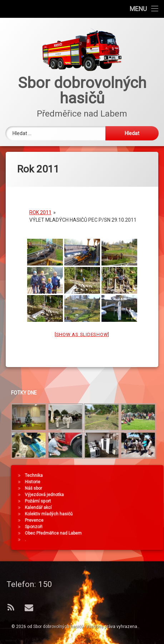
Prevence (125, 520)
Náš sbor (124, 488)
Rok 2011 (40, 205)
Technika (124, 475)
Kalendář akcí (129, 508)
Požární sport (128, 501)
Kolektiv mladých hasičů (139, 514)
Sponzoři (124, 527)
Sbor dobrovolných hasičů (58, 627)
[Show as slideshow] (82, 327)
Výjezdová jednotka (135, 495)
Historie (123, 482)
